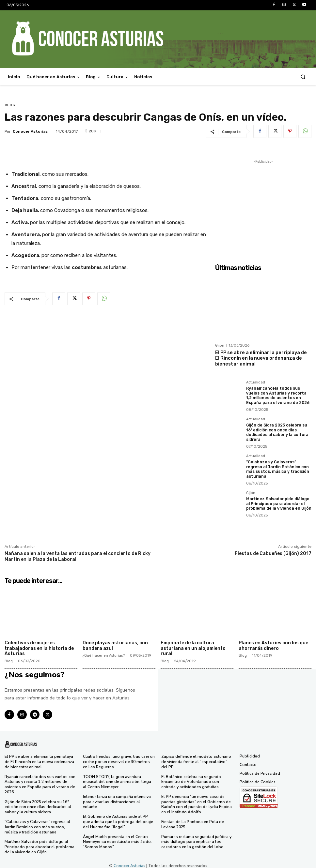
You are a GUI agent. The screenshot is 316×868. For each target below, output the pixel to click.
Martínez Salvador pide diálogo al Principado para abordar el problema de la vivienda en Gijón (278, 501)
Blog (10, 105)
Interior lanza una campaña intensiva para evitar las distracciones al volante (119, 796)
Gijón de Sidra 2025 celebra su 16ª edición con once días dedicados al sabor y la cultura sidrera (276, 431)
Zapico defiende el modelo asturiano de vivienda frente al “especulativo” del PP (196, 759)
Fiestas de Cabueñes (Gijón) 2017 (273, 551)
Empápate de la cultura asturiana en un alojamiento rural (193, 646)
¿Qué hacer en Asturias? (104, 653)
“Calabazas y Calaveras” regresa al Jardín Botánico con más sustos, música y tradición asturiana (278, 467)
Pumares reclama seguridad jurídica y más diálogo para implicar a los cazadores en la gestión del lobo (196, 838)
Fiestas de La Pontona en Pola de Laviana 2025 (192, 821)
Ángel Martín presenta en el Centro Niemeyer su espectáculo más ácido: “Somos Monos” (117, 833)
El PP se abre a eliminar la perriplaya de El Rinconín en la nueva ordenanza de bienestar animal (262, 358)
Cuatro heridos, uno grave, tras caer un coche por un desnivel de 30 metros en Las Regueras (119, 759)
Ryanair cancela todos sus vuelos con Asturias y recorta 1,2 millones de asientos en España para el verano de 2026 (277, 394)
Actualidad (256, 382)
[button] (303, 77)
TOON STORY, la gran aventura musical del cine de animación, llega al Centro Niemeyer (117, 779)
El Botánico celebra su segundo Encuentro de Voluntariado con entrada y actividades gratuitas (191, 779)
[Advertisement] (263, 206)
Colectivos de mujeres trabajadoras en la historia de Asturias (39, 646)
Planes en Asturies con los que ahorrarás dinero (273, 643)
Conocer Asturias (30, 131)
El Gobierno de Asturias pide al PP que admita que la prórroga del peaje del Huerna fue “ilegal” (118, 814)
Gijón (220, 345)
